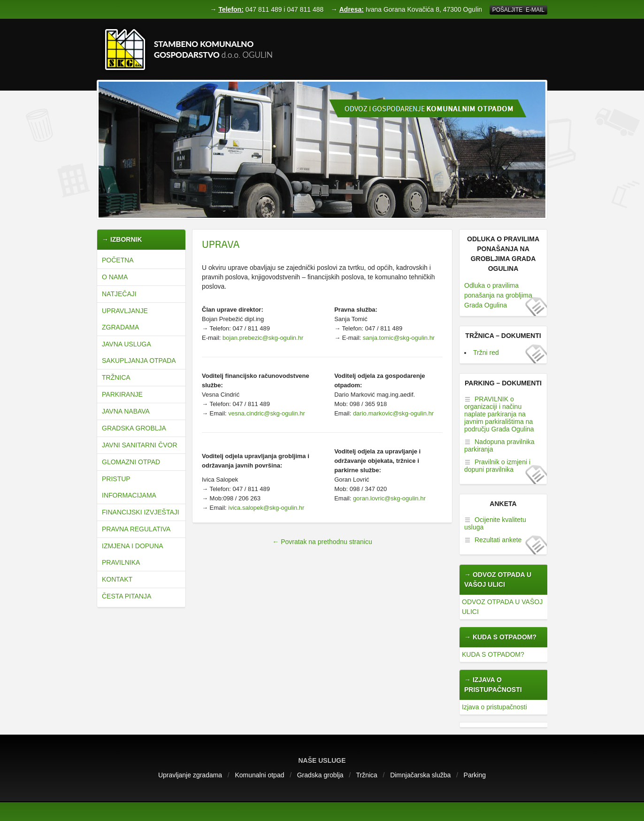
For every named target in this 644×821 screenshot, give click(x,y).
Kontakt (117, 579)
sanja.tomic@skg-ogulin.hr (399, 338)
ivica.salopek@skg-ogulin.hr (266, 508)
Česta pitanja (126, 596)
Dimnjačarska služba (420, 775)
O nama (115, 277)
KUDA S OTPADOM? (493, 654)
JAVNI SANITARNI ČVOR (140, 445)
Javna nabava (126, 411)
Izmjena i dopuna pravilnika (132, 554)
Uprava (221, 244)
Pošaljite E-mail (518, 10)
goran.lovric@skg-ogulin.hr (389, 498)
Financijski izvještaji (141, 512)
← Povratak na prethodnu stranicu (322, 542)
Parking (475, 775)
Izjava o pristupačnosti (494, 707)
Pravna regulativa (136, 529)
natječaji (119, 294)
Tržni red (486, 353)
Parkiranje (122, 394)
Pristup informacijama (129, 487)
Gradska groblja (134, 428)
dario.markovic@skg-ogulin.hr (393, 413)
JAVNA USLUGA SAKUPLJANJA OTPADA (139, 352)
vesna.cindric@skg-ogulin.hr (267, 413)
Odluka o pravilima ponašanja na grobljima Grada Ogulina (498, 295)
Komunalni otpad (259, 775)
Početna (118, 260)
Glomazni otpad (131, 462)
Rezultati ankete (498, 540)
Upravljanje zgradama (125, 319)
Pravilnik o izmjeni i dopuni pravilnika (497, 466)
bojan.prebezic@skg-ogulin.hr (262, 338)
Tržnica (116, 377)
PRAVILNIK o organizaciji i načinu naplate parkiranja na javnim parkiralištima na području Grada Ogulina (499, 414)
